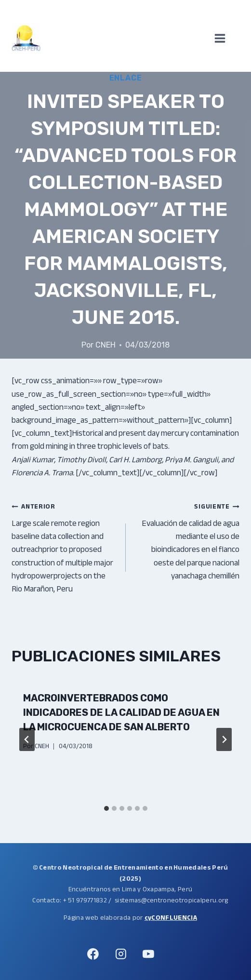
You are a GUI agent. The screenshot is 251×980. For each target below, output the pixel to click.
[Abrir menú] (225, 39)
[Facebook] (93, 954)
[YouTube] (148, 954)
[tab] (106, 808)
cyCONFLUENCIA (171, 918)
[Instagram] (121, 954)
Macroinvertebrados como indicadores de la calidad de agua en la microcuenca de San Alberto (121, 712)
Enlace (126, 78)
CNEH (106, 345)
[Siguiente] (224, 739)
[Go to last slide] (27, 739)
